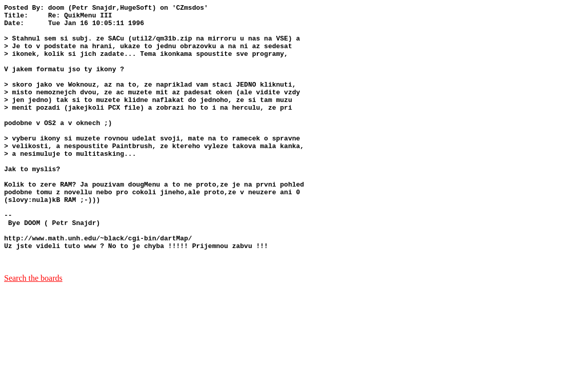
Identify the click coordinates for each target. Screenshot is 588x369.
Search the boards (33, 330)
